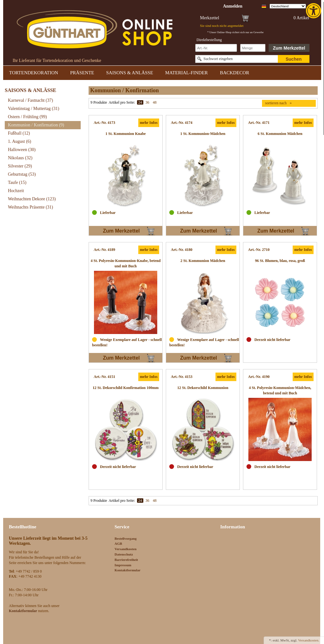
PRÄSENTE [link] (82, 73)
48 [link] (155, 102)
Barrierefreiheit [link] (126, 560)
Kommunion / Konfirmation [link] (36, 125)
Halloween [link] (22, 150)
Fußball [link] (19, 133)
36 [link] (147, 102)
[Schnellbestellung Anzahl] (253, 48)
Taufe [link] (17, 182)
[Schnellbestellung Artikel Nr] (216, 48)
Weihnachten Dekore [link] (32, 199)
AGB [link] (118, 544)
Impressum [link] (123, 565)
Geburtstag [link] (22, 174)
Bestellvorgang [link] (126, 538)
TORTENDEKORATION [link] (34, 73)
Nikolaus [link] (20, 158)
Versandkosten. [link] (309, 640)
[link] (314, 11)
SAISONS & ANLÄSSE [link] (130, 73)
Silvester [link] (20, 166)
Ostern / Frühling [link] (27, 117)
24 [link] (140, 102)
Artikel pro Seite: (122, 102)
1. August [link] (20, 141)
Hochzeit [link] (16, 191)
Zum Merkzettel (289, 48)
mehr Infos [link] (149, 123)
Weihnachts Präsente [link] (31, 207)
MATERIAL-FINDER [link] (187, 73)
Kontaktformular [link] (128, 570)
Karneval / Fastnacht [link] (31, 100)
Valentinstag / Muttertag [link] (34, 109)
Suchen (294, 59)
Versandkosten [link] (125, 549)
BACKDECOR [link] (235, 73)
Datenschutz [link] (124, 554)
